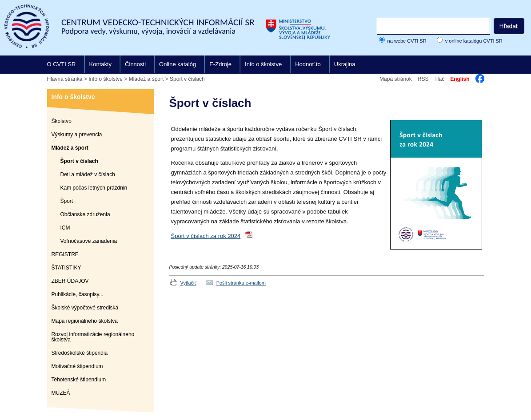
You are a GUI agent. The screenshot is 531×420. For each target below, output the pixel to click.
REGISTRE (65, 254)
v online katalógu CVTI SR (474, 41)
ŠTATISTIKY (66, 268)
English (460, 79)
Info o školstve (263, 64)
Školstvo (62, 121)
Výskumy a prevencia (77, 135)
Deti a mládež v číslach (88, 174)
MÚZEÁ (61, 393)
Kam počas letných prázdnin (94, 188)
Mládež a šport (146, 79)
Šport (67, 201)
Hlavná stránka (65, 79)
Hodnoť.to (308, 64)
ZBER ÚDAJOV (70, 281)
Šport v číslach (187, 79)
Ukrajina (345, 64)
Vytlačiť (188, 283)
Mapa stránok (396, 79)
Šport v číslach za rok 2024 (206, 236)
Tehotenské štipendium (79, 380)
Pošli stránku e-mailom (241, 283)
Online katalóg (178, 64)
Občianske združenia (85, 214)
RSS (423, 79)
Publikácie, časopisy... (78, 294)
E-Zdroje (220, 64)
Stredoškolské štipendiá (80, 353)
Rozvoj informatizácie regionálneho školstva (93, 337)
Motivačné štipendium (77, 366)
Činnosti (135, 64)
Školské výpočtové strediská (85, 308)
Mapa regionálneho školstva (85, 321)
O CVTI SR (62, 64)
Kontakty (101, 64)
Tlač (439, 79)
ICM (65, 228)
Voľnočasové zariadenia (89, 241)
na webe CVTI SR (407, 41)
